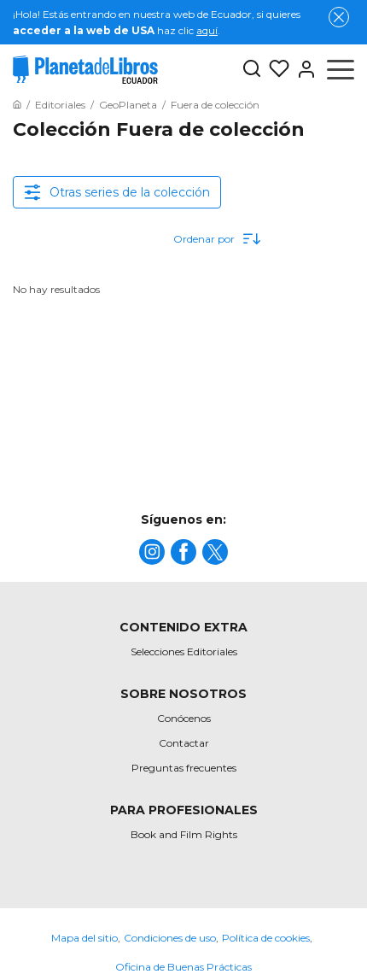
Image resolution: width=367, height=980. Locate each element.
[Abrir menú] (341, 69)
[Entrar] (303, 69)
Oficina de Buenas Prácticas (183, 967)
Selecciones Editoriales (184, 651)
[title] (152, 552)
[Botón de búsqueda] (252, 70)
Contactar (184, 743)
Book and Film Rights (184, 834)
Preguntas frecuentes (184, 768)
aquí (207, 30)
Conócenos (184, 718)
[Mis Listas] (276, 69)
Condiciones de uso (170, 938)
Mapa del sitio (84, 938)
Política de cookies (266, 938)
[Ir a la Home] (17, 105)
